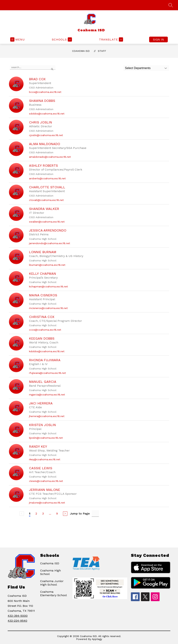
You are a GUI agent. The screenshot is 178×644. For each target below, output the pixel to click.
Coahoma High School (50, 572)
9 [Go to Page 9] (57, 513)
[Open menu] (18, 39)
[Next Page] (65, 514)
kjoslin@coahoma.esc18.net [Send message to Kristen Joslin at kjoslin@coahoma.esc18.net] (46, 438)
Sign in (158, 39)
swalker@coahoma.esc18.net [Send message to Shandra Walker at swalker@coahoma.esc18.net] (47, 222)
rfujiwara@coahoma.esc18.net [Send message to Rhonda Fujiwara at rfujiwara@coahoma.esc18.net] (47, 373)
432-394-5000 (18, 616)
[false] (33, 67)
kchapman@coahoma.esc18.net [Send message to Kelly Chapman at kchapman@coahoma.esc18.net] (48, 286)
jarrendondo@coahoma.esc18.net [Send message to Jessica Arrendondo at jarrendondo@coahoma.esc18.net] (50, 243)
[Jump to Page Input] (95, 513)
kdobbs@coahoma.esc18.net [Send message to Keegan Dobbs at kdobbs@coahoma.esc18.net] (47, 351)
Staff (102, 51)
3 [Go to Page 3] (43, 513)
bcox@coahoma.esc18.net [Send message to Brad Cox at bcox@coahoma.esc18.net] (45, 92)
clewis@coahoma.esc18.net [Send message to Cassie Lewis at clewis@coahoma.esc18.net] (46, 481)
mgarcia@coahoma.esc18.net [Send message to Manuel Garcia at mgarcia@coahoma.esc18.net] (47, 395)
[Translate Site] (111, 39)
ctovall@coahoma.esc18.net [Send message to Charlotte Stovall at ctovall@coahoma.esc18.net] (46, 200)
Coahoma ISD (81, 51)
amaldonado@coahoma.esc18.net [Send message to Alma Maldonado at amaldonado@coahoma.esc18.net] (50, 157)
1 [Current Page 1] (30, 513)
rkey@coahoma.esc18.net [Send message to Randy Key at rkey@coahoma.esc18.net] (45, 459)
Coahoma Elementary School (53, 593)
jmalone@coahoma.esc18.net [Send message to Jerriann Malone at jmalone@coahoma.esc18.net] (47, 503)
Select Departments (138, 68)
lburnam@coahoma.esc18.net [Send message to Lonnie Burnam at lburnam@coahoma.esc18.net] (47, 265)
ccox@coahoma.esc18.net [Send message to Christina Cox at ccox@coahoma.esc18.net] (45, 330)
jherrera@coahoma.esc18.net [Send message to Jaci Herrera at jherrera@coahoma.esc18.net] (47, 416)
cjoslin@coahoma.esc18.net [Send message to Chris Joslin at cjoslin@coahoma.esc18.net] (46, 135)
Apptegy (97, 639)
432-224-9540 (17, 621)
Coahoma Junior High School (52, 583)
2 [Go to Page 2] (36, 513)
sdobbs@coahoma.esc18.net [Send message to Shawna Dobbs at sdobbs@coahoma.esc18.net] (47, 114)
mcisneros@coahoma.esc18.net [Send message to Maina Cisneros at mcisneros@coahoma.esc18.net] (48, 308)
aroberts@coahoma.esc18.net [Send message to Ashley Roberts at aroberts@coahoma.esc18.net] (47, 178)
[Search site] (171, 5)
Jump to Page (80, 513)
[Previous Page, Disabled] (22, 514)
